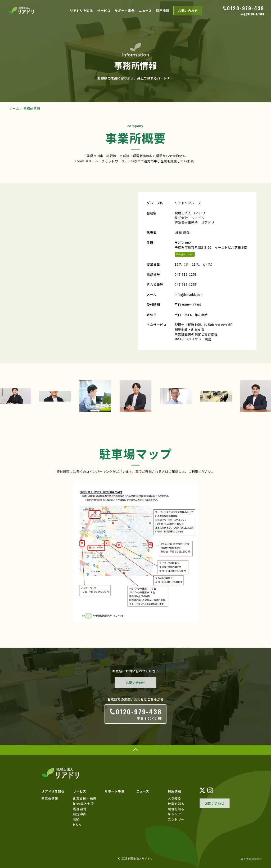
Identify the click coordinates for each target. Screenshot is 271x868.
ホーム (14, 108)
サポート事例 (125, 10)
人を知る (174, 798)
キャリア (174, 814)
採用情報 (162, 10)
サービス (104, 10)
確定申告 (80, 814)
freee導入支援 (83, 803)
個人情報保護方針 (251, 859)
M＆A (77, 824)
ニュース (145, 10)
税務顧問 (80, 809)
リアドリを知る (82, 10)
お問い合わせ (188, 10)
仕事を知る (176, 803)
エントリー (176, 819)
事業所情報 (50, 798)
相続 (76, 819)
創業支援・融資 (85, 798)
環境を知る (176, 809)
